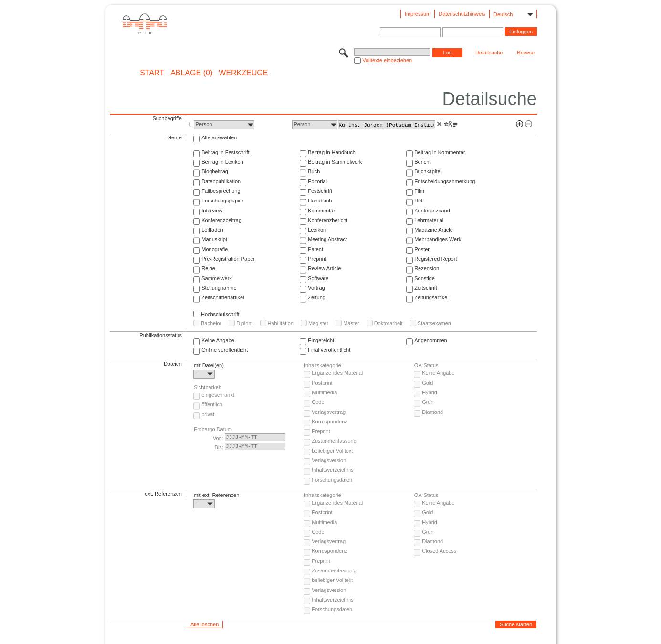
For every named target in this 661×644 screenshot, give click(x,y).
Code (318, 402)
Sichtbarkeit (207, 387)
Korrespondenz (330, 422)
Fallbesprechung (221, 191)
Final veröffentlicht (329, 350)
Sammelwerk (217, 278)
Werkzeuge (243, 73)
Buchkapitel (428, 171)
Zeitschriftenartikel (223, 297)
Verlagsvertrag (329, 412)
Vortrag (316, 288)
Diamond (432, 412)
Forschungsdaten (332, 480)
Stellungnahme (219, 288)
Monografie (215, 249)
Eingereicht (321, 340)
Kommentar (321, 211)
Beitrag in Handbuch (332, 152)
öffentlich (212, 404)
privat (208, 414)
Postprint (322, 383)
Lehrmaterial (429, 220)
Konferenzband (432, 211)
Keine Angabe (218, 340)
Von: (218, 438)
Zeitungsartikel (431, 297)
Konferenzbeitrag (221, 220)
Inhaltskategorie (323, 365)
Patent (315, 249)
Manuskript (214, 239)
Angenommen (431, 340)
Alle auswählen (219, 137)
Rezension (427, 268)
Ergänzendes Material (337, 373)
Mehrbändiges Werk (438, 239)
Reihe (208, 268)
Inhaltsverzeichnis (332, 470)
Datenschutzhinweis (462, 14)
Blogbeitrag (215, 171)
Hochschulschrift (220, 314)
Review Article (324, 268)
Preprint (317, 259)
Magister (318, 323)
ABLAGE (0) (191, 73)
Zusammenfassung (334, 441)
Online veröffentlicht (225, 350)
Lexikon (317, 230)
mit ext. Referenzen (216, 495)
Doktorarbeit (388, 323)
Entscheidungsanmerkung (445, 181)
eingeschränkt (218, 395)
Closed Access (439, 551)
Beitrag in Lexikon (222, 162)
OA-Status (426, 365)
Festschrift (320, 191)
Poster (422, 249)
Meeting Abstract (327, 239)
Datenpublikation (221, 181)
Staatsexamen (434, 323)
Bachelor (211, 323)
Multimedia (324, 392)
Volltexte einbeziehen (387, 60)
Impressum (418, 14)
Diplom (244, 323)
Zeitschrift (426, 288)
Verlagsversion (329, 460)
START (152, 73)
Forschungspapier (222, 201)
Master (351, 323)
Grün (428, 402)
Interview (212, 211)
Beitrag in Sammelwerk (335, 162)
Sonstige (425, 278)
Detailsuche (489, 53)
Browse (526, 53)
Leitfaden (212, 230)
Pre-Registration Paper (228, 259)
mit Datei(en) (209, 365)
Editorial (317, 181)
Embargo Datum (213, 429)
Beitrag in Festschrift (225, 152)
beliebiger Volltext (332, 451)
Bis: (219, 447)
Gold (427, 383)
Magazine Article (434, 230)
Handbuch (320, 201)
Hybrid (430, 392)
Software (318, 278)
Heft (419, 201)
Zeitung (317, 297)
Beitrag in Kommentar (440, 152)
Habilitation (281, 323)
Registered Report (435, 259)
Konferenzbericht (328, 220)
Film (419, 191)
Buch (314, 171)
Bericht (422, 162)
